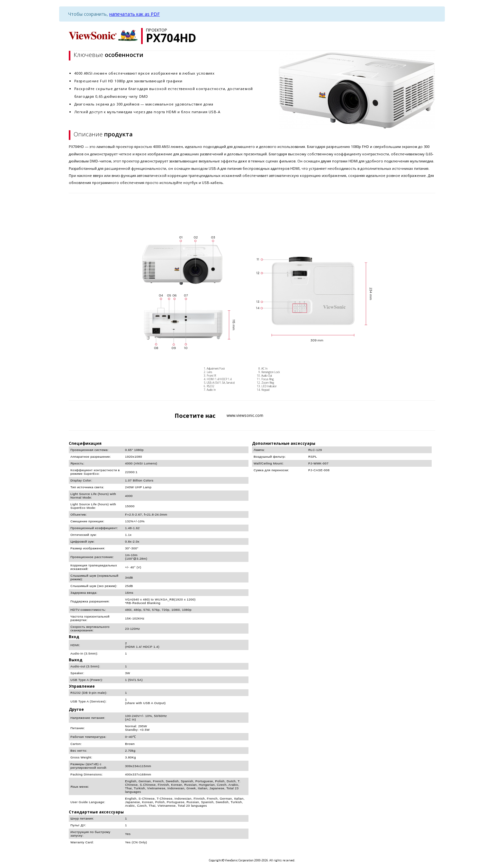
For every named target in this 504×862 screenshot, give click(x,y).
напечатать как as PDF (135, 14)
